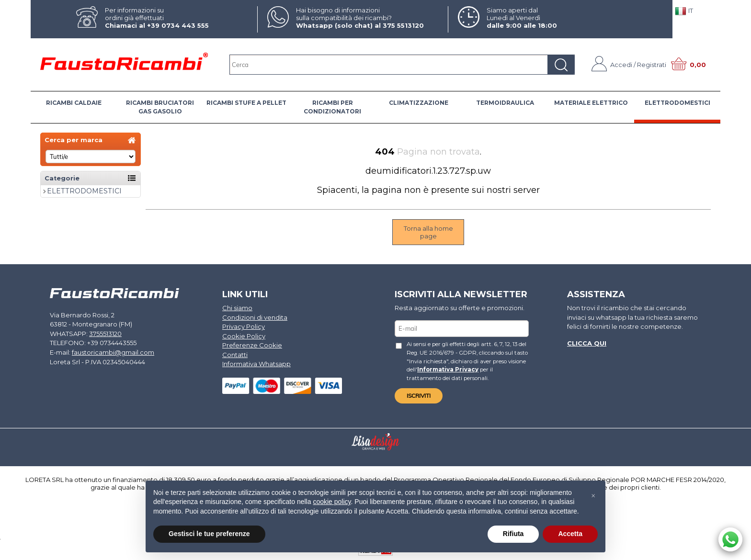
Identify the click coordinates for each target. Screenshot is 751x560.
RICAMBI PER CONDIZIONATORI (332, 107)
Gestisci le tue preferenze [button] (209, 534)
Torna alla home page (428, 232)
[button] (593, 496)
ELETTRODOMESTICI (677, 103)
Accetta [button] (570, 534)
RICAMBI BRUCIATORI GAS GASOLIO (160, 107)
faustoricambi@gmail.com (113, 352)
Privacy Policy (244, 326)
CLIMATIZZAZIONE (419, 103)
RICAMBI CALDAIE (74, 103)
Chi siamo (237, 308)
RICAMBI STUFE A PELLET (246, 103)
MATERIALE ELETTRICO (591, 103)
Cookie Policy (244, 336)
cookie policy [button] (332, 502)
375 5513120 (403, 25)
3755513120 (105, 334)
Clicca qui (587, 343)
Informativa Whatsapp (256, 364)
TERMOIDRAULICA (505, 103)
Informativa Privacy (448, 370)
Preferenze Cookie (252, 345)
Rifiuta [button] (513, 534)
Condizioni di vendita (255, 317)
